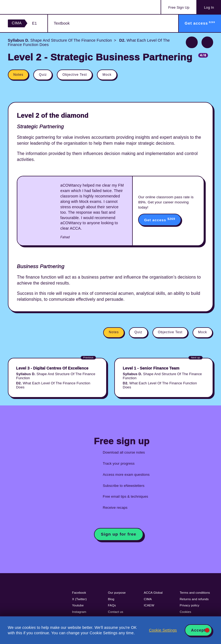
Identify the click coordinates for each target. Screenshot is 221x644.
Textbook (62, 23)
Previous (192, 42)
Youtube (78, 605)
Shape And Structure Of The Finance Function (60, 40)
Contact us (116, 612)
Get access (160, 220)
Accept (198, 630)
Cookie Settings (163, 630)
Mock (107, 75)
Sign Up (179, 7)
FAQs (112, 605)
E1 (34, 23)
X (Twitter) (79, 599)
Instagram (79, 612)
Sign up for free (118, 534)
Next (207, 42)
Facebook (79, 593)
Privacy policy (189, 605)
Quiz (43, 75)
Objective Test (75, 75)
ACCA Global (153, 593)
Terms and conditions (195, 593)
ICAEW (149, 605)
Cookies (185, 612)
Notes (18, 75)
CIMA (17, 23)
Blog (111, 599)
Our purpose (117, 593)
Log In (209, 7)
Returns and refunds (194, 599)
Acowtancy (30, 7)
